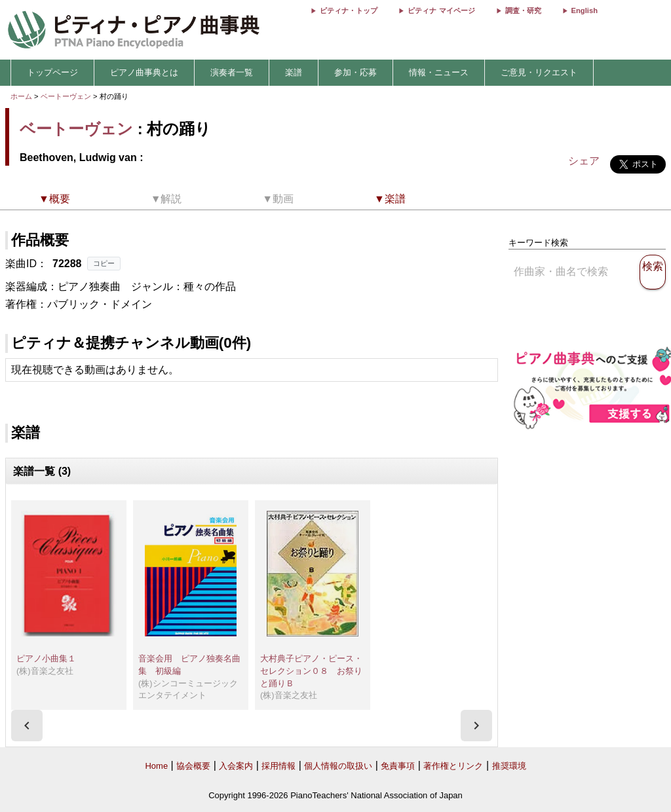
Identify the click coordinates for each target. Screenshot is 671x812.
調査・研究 (523, 10)
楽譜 (294, 72)
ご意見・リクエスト (539, 72)
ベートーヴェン (66, 96)
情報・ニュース (439, 72)
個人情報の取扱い (338, 766)
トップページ (52, 72)
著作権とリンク (453, 766)
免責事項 (398, 766)
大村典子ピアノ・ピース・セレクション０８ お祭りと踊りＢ (311, 671)
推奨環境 (509, 766)
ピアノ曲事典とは (144, 72)
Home (156, 766)
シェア (584, 161)
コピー (104, 263)
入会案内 (236, 766)
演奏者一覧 (232, 72)
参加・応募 (355, 72)
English (585, 10)
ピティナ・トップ (349, 10)
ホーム (21, 96)
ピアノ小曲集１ (46, 658)
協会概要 (193, 766)
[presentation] (27, 726)
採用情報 (278, 766)
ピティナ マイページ (441, 10)
